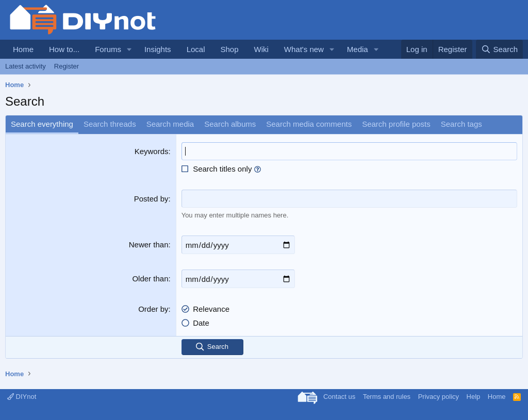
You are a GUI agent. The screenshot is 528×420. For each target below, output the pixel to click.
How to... (64, 49)
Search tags (461, 124)
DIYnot (22, 397)
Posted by (151, 199)
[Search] (499, 49)
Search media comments (309, 124)
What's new (304, 49)
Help (474, 397)
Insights (158, 49)
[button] (129, 49)
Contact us (339, 397)
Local (196, 49)
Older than (150, 279)
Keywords (152, 151)
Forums (108, 49)
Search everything (42, 124)
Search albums (230, 124)
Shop (229, 49)
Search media (170, 124)
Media (358, 49)
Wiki (261, 49)
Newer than (149, 245)
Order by (153, 309)
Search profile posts (396, 124)
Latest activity (26, 66)
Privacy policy (439, 397)
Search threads (110, 124)
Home (23, 49)
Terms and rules (387, 397)
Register (67, 66)
